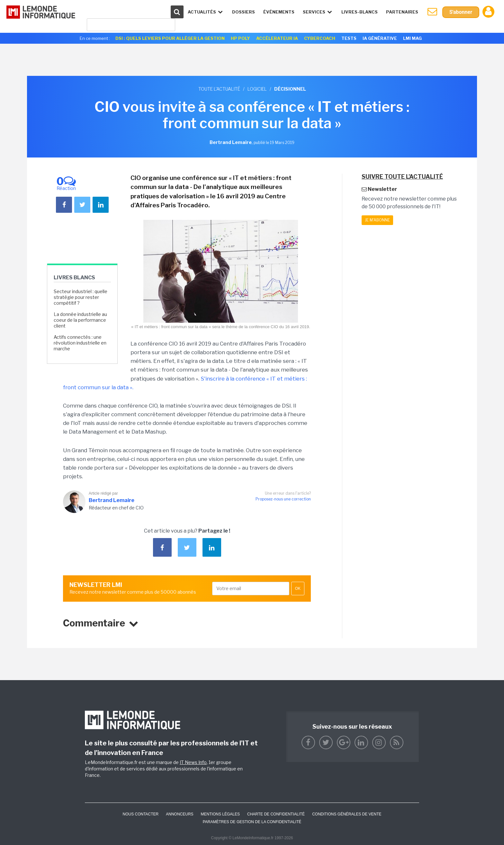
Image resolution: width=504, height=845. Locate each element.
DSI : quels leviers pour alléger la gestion (170, 38)
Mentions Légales (220, 814)
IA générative (380, 38)
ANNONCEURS (180, 814)
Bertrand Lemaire (112, 500)
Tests (349, 38)
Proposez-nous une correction (283, 499)
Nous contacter (140, 814)
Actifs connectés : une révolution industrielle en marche (80, 343)
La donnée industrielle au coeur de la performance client (80, 320)
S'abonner (461, 12)
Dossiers (243, 12)
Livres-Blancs (360, 12)
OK (298, 589)
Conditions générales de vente (347, 814)
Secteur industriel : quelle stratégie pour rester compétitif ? (81, 297)
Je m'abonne (377, 220)
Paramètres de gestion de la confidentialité (252, 822)
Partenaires (402, 12)
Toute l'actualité (219, 89)
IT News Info (193, 762)
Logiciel (257, 89)
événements (279, 12)
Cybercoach (320, 38)
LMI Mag (412, 38)
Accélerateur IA (277, 38)
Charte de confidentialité (276, 814)
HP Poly (240, 38)
